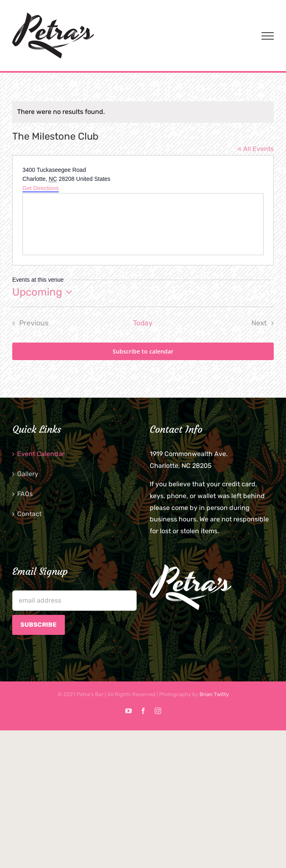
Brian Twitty (214, 694)
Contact (29, 514)
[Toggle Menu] (268, 36)
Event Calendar (41, 454)
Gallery (28, 474)
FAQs (25, 494)
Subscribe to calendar (143, 351)
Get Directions (41, 188)
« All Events (256, 149)
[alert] (143, 112)
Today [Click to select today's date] (143, 323)
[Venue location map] (143, 224)
